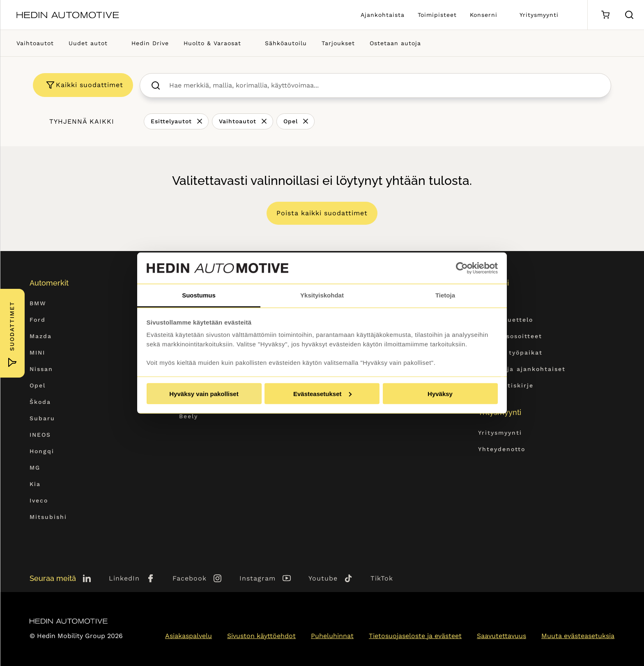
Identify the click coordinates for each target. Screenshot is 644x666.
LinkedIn (124, 578)
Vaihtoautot (35, 43)
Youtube (323, 578)
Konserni (484, 15)
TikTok (382, 578)
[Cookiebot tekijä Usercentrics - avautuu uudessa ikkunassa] (462, 268)
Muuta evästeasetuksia (578, 636)
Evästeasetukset (322, 393)
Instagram (258, 578)
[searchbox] (384, 85)
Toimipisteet (437, 15)
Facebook (190, 578)
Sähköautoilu (286, 43)
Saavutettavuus (501, 636)
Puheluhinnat (332, 636)
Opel (291, 121)
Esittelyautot (171, 121)
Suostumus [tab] (199, 295)
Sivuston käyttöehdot (261, 636)
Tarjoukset (338, 43)
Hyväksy (440, 393)
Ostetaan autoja (395, 43)
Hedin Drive (150, 43)
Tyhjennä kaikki (82, 121)
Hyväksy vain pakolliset (204, 393)
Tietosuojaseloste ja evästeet (415, 636)
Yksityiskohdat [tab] (322, 295)
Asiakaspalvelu (189, 636)
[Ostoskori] (605, 15)
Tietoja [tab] (445, 295)
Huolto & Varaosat (212, 43)
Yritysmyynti (539, 15)
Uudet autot (88, 43)
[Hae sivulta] (629, 15)
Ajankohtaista (383, 15)
